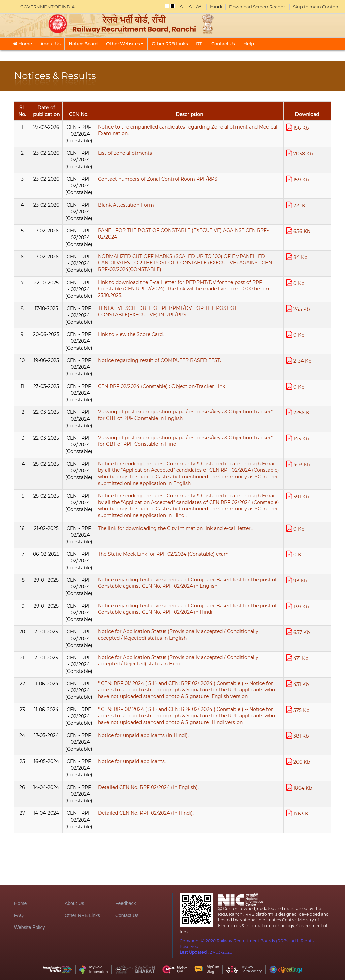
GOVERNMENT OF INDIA (48, 7)
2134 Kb (299, 360)
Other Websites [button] (125, 44)
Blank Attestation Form (126, 205)
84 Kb (297, 257)
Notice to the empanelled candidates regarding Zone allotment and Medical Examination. (188, 130)
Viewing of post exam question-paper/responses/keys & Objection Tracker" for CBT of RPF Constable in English (185, 415)
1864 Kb (299, 787)
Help (249, 44)
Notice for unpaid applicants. (132, 761)
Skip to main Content (317, 7)
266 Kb (298, 761)
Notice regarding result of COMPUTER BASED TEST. (160, 360)
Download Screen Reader (257, 7)
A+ (199, 6)
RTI (199, 44)
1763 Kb (299, 813)
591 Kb (297, 496)
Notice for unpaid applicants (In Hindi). (143, 735)
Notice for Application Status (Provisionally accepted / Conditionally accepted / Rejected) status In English (178, 635)
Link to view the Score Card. (131, 334)
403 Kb (298, 464)
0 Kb (295, 283)
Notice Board (83, 44)
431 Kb (297, 684)
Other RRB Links (170, 44)
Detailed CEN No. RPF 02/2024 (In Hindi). (146, 813)
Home (23, 44)
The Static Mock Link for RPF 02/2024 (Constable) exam (163, 554)
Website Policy (30, 927)
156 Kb (297, 127)
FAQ (19, 915)
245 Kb (298, 309)
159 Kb (297, 179)
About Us (50, 44)
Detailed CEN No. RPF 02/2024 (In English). (148, 787)
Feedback (126, 903)
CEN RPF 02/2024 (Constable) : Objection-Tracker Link (162, 386)
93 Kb (297, 580)
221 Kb (297, 205)
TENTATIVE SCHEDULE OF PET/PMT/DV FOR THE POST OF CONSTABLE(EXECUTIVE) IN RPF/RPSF (168, 312)
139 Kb (297, 606)
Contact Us (223, 44)
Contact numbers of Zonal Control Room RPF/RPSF (159, 179)
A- (182, 6)
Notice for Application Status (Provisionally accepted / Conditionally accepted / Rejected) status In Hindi (178, 661)
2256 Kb (299, 412)
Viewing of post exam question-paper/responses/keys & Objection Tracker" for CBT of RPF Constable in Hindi (185, 441)
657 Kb (298, 632)
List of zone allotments (125, 153)
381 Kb (297, 736)
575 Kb (298, 710)
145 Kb (297, 438)
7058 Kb (300, 153)
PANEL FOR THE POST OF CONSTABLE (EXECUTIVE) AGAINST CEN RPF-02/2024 (183, 234)
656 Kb (298, 231)
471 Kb (297, 658)
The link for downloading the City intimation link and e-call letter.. (175, 528)
